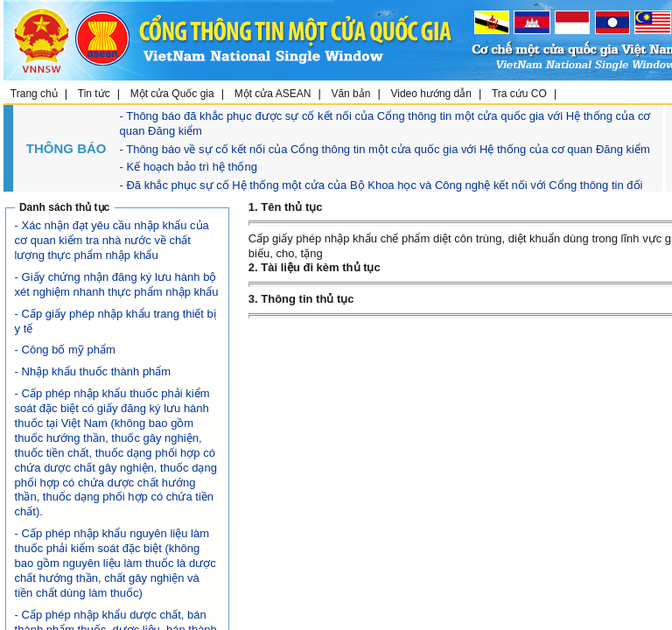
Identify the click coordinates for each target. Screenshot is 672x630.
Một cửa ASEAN (273, 94)
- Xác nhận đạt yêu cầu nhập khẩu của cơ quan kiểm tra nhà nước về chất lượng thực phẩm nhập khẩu (112, 240)
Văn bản (350, 94)
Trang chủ (34, 94)
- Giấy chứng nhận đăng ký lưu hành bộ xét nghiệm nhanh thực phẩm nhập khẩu (117, 284)
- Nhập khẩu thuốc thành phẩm (93, 371)
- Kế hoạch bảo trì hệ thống (189, 167)
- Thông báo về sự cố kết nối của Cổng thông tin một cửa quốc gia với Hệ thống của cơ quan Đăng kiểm (385, 149)
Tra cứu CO (519, 94)
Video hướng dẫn (431, 94)
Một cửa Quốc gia (172, 94)
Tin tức (94, 94)
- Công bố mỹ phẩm (65, 350)
